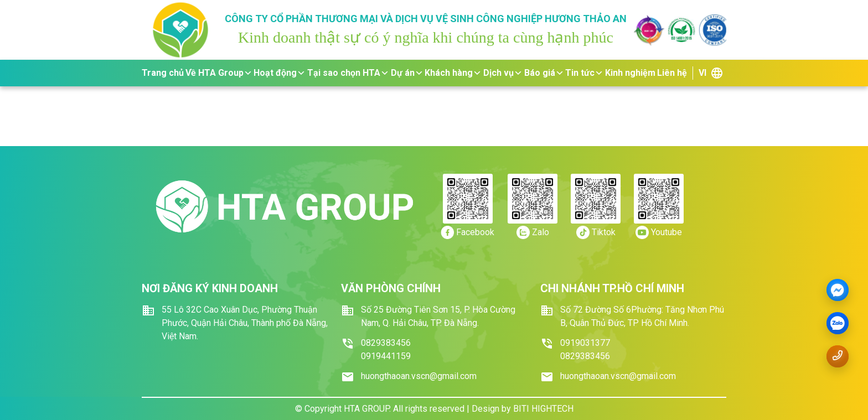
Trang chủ (163, 73)
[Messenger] (838, 291)
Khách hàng (453, 73)
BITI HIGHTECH (543, 409)
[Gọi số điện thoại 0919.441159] (838, 356)
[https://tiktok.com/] (596, 232)
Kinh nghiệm (630, 73)
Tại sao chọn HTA (348, 73)
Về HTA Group (219, 73)
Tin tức (584, 73)
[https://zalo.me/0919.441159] (533, 232)
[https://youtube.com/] (659, 232)
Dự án (407, 73)
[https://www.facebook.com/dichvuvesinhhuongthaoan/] (467, 232)
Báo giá (544, 73)
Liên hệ (672, 73)
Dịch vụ (503, 73)
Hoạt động (280, 73)
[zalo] (838, 324)
